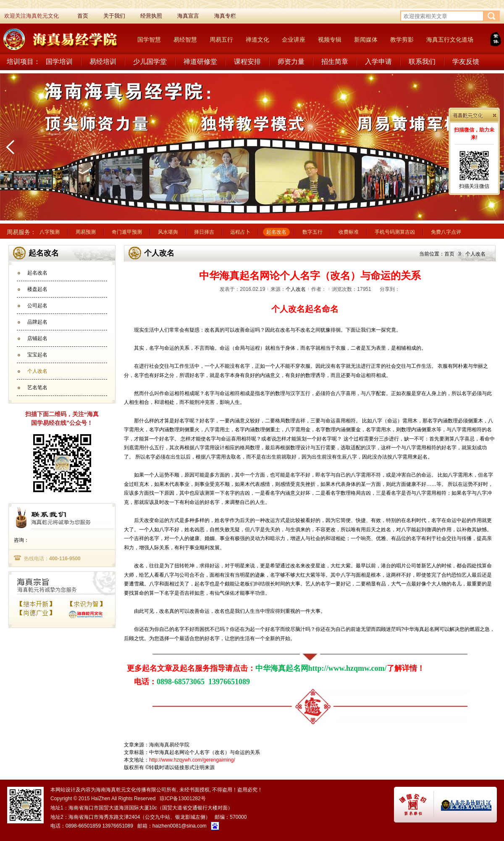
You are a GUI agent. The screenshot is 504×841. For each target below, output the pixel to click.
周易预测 (86, 232)
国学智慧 (149, 40)
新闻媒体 (366, 40)
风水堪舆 (168, 232)
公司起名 (37, 306)
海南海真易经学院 (169, 745)
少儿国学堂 (150, 62)
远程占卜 (240, 232)
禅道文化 (257, 40)
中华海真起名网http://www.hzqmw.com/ (321, 668)
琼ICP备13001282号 (182, 799)
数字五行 (312, 232)
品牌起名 (37, 322)
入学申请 (378, 62)
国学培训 (59, 62)
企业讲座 (294, 40)
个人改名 (37, 371)
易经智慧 (185, 40)
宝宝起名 (37, 355)
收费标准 (349, 232)
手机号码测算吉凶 (395, 232)
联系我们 (422, 62)
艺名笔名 (37, 388)
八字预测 (50, 232)
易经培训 (103, 62)
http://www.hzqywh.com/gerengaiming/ (192, 760)
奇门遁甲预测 (127, 232)
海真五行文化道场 (450, 40)
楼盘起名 (37, 289)
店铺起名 (37, 338)
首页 (449, 254)
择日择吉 (204, 232)
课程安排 (247, 62)
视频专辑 (330, 40)
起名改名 (276, 232)
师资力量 (291, 62)
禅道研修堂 (200, 62)
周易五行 (221, 40)
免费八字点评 (446, 232)
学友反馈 (466, 62)
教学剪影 (402, 40)
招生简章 (335, 62)
